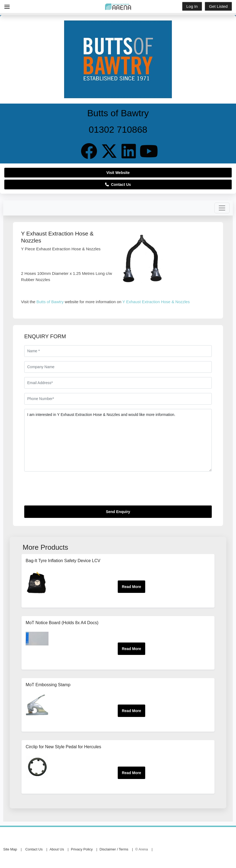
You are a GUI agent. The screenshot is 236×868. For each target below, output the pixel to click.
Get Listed (218, 6)
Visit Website (118, 173)
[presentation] (65, 491)
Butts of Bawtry (50, 302)
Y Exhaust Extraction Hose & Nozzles (156, 302)
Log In (192, 6)
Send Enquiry (118, 512)
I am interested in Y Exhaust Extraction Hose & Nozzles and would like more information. (118, 440)
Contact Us (118, 184)
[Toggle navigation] (222, 208)
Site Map (10, 849)
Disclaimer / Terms (114, 849)
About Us (57, 849)
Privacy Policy (82, 849)
